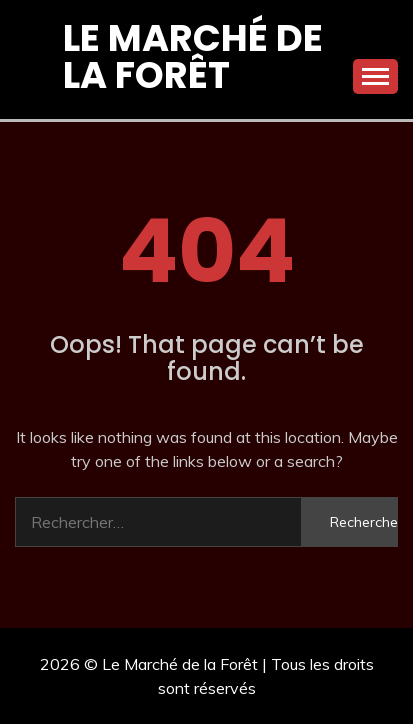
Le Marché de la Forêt (193, 56)
